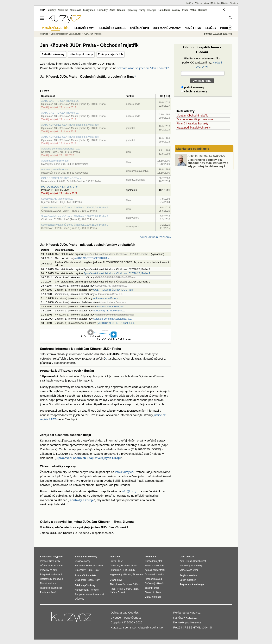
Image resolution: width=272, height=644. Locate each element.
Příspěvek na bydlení (51, 574)
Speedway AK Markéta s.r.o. (57, 199)
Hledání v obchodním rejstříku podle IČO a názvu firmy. (202, 63)
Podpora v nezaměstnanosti (89, 594)
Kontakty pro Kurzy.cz (187, 622)
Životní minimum (49, 583)
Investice (115, 557)
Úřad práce (81, 580)
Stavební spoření (95, 566)
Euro (90, 570)
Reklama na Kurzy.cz (187, 612)
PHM (120, 589)
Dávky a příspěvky (85, 585)
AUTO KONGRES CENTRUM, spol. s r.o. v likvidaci (70, 125)
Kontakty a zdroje (82, 500)
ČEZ (120, 561)
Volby (182, 570)
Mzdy (91, 580)
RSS (187, 627)
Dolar (97, 570)
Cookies (133, 612)
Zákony (176, 10)
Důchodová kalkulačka (52, 566)
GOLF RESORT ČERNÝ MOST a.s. (61, 178)
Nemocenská (82, 590)
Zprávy (52, 10)
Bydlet (225, 3)
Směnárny (80, 570)
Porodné (94, 590)
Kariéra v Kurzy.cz (185, 617)
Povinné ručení (48, 592)
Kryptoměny (116, 574)
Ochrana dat (119, 612)
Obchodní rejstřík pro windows (195, 119)
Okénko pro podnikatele (193, 149)
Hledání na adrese (112, 28)
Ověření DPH (139, 28)
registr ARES (48, 419)
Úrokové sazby (83, 561)
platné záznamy (193, 87)
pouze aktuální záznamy (155, 237)
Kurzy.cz (44, 34)
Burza (113, 561)
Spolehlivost (200, 561)
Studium (234, 3)
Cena (189, 561)
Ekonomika (116, 570)
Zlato (112, 10)
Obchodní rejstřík (59, 34)
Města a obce (152, 566)
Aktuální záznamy (53, 54)
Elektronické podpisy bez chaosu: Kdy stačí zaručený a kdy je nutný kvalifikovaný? (208, 163)
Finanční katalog (153, 579)
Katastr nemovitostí (155, 570)
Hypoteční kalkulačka (51, 588)
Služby (211, 28)
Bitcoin (121, 10)
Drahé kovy (116, 580)
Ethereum (138, 574)
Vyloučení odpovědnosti (126, 617)
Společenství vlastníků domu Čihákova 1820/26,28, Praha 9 (75, 207)
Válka (193, 10)
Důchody (80, 599)
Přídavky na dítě (49, 570)
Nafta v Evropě (118, 592)
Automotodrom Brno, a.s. (55, 161)
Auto (182, 561)
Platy (97, 580)
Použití (178, 627)
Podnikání (150, 557)
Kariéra (189, 3)
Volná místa (90, 575)
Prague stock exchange (192, 584)
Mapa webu (193, 570)
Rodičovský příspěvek (51, 579)
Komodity (102, 10)
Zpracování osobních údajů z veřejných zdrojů (89, 458)
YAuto (207, 3)
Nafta (135, 589)
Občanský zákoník (154, 583)
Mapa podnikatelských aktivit (194, 128)
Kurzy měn (89, 10)
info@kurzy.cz (124, 472)
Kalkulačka (164, 10)
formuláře (157, 597)
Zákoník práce (152, 588)
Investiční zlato (124, 584)
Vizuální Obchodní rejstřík (192, 116)
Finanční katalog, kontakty (193, 123)
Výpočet (59, 557)
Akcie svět (75, 10)
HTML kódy (200, 627)
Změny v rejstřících (111, 54)
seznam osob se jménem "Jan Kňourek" (143, 68)
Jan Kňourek (75, 34)
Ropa (113, 589)
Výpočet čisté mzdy (50, 561)
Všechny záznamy (81, 54)
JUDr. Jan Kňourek (92, 34)
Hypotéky (132, 10)
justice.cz (160, 415)
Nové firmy (193, 28)
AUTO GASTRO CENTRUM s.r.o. (60, 101)
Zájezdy (198, 3)
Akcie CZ (63, 10)
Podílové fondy (129, 566)
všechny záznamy (194, 91)
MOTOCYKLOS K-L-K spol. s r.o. (60, 187)
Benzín (127, 589)
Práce (185, 10)
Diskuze (203, 10)
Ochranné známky (167, 28)
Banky (79, 557)
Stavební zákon (153, 592)
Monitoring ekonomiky (191, 566)
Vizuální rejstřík (55, 28)
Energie (152, 10)
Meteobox (216, 3)
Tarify (142, 10)
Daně (148, 597)
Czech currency (188, 580)
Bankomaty (91, 557)
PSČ (162, 566)
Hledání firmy (83, 28)
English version (188, 575)
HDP (126, 570)
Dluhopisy (115, 566)
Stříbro (136, 584)
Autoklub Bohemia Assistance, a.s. (61, 149)
